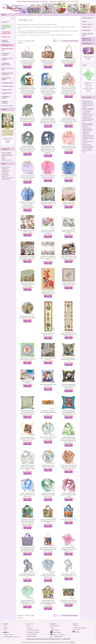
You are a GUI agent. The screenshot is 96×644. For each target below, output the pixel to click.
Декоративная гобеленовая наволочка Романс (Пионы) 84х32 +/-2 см (48, 412)
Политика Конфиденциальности (11, 637)
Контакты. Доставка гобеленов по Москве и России (7, 156)
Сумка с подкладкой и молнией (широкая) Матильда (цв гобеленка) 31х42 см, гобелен (27, 549)
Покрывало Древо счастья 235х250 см (27, 382)
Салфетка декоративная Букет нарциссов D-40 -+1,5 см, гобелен (27, 317)
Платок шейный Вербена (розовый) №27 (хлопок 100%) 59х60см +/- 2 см (69, 549)
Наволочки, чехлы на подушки (7, 59)
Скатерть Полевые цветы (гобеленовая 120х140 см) (69, 203)
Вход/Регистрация (55, 626)
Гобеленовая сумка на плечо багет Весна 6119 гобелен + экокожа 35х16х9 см (27, 62)
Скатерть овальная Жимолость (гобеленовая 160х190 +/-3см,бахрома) (27, 285)
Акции (3, 169)
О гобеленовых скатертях (33, 630)
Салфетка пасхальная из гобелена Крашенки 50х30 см (88, 105)
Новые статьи (5, 167)
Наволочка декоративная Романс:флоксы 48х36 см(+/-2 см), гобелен (48, 232)
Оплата (5, 630)
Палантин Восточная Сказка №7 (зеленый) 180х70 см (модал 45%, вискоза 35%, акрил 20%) (27, 120)
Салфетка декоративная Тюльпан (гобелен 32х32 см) (69, 284)
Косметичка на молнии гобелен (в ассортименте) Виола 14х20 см (69, 601)
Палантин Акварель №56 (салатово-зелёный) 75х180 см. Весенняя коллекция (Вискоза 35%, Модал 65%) (69, 440)
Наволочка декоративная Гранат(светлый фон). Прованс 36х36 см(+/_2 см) (27, 439)
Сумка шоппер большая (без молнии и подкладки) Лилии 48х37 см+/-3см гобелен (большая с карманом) (27, 522)
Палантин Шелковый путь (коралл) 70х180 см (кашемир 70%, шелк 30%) (69, 148)
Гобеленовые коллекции (5, 97)
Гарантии (31, 2)
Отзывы (36, 2)
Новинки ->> (5, 22)
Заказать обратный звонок (87, 34)
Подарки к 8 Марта (7, 90)
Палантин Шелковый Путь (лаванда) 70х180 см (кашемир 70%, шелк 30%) (27, 177)
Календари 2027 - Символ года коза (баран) (6, 27)
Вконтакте (76, 632)
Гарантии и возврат (6, 153)
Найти (12, 19)
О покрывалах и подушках (33, 632)
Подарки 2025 (5, 179)
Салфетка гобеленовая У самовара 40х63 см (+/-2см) (48, 292)
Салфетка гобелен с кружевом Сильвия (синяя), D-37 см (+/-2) (27, 359)
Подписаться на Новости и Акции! (87, 39)
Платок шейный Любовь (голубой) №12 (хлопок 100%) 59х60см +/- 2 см (48, 576)
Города (3, 159)
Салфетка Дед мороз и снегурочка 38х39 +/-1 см (88, 120)
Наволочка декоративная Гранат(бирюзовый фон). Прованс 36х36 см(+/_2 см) (69, 412)
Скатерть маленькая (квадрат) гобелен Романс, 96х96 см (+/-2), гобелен (48, 258)
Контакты (20, 2)
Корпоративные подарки (6, 79)
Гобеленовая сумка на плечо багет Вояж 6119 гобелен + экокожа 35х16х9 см (48, 62)
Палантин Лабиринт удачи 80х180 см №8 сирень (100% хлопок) (69, 495)
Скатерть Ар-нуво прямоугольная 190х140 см (48, 359)
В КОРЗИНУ (27, 67)
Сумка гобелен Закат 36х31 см (69, 520)
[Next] (59, 41)
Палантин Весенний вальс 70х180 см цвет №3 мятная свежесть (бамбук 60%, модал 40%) (27, 468)
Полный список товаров (7, 106)
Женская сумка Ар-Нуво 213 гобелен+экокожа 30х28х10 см (69, 61)
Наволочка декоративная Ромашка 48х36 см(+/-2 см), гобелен (69, 232)
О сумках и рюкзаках (7, 178)
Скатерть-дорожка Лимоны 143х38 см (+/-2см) (48, 334)
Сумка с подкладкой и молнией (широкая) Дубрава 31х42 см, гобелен (48, 521)
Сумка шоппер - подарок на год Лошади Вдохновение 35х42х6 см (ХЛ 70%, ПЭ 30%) (48, 549)
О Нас (5, 626)
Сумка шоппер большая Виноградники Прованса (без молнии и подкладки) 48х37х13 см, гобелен (48, 603)
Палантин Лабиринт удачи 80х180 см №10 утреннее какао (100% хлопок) (27, 495)
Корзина (88, 21)
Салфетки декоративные (5, 41)
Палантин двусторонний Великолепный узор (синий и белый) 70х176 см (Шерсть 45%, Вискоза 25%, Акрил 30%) (27, 149)
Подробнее (67, 642)
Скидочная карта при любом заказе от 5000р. (88, 58)
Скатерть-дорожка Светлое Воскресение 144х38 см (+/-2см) (69, 334)
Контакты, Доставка (88, 18)
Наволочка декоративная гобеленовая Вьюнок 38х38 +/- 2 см (69, 360)
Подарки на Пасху (7, 93)
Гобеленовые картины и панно (6, 64)
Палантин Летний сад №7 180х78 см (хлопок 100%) (48, 438)
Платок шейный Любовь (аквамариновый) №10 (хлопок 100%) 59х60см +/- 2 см (27, 602)
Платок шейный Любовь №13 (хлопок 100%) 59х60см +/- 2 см (69, 575)
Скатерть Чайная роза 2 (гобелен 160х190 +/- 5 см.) (27, 231)
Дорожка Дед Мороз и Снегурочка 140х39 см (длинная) (88, 125)
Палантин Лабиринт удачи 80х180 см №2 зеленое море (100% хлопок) (48, 495)
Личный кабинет (88, 30)
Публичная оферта (31, 636)
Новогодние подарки (7, 86)
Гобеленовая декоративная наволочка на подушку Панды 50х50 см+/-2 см (69, 386)
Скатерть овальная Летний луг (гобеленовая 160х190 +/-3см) (48, 203)
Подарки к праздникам (5, 102)
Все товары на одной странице (70, 41)
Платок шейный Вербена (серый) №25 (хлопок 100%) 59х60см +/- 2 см (27, 576)
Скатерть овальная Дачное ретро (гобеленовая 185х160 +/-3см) (69, 257)
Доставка (25, 2)
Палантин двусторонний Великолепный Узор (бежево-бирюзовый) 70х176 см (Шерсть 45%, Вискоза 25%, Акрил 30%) (48, 121)
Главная (4, 15)
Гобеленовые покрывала (5, 54)
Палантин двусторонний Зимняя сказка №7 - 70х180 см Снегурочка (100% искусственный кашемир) (27, 205)
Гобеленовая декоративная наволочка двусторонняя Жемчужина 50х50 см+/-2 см (27, 412)
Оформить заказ (88, 27)
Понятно (72, 642)
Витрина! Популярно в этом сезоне (7, 74)
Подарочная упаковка (8, 83)
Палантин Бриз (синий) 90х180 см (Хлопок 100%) (69, 177)
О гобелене (4, 170)
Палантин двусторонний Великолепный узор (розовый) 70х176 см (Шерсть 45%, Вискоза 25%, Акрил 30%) (69, 121)
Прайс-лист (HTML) (6, 160)
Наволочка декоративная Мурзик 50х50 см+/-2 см (48, 385)
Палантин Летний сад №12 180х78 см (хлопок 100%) (48, 466)
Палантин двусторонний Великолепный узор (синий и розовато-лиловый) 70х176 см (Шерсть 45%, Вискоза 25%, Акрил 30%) (48, 149)
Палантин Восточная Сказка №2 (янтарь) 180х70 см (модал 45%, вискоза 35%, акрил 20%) (69, 467)
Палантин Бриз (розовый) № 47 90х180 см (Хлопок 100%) (48, 177)
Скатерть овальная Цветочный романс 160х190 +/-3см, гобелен (27, 257)
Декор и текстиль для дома (8, 69)
